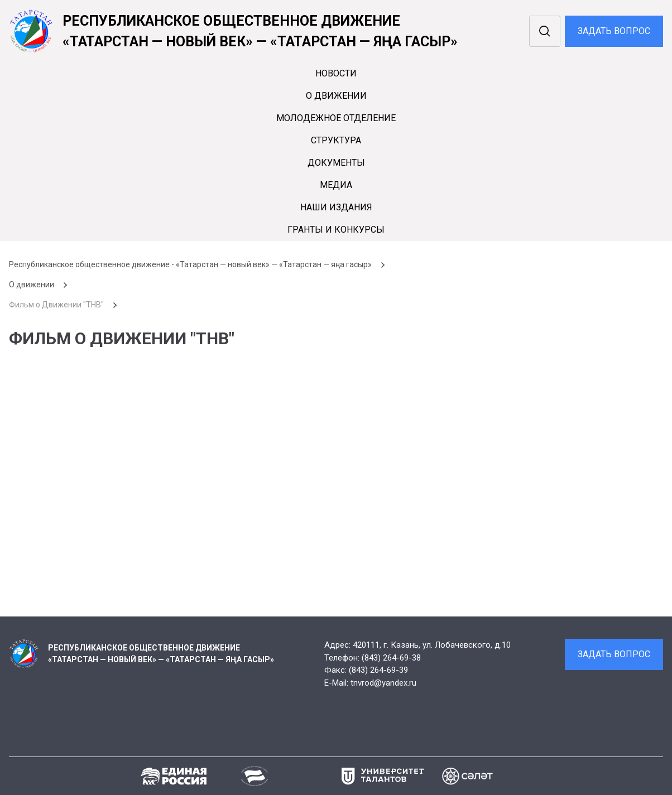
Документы (336, 163)
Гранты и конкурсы (336, 230)
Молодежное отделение (336, 118)
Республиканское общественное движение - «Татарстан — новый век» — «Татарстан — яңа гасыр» (190, 264)
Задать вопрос (614, 31)
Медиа (336, 185)
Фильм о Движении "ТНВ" (56, 305)
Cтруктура (336, 140)
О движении (336, 96)
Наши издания (336, 207)
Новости (336, 73)
